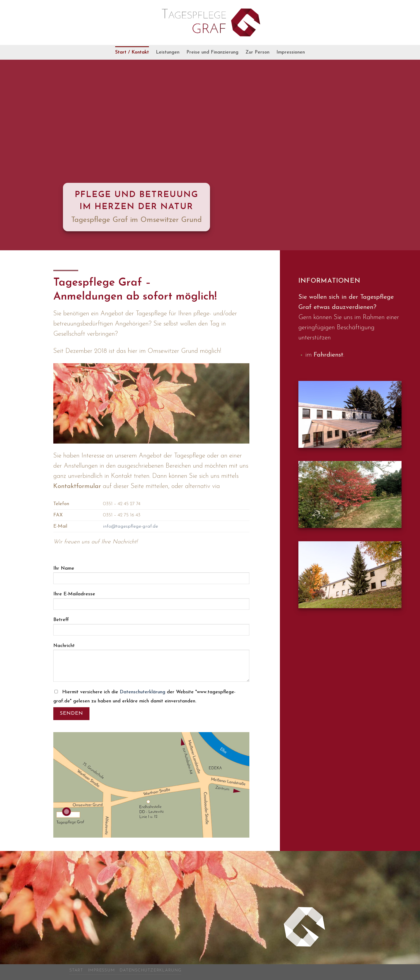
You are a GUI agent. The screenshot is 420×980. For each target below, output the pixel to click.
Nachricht (151, 665)
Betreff (151, 629)
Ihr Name (151, 577)
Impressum (101, 970)
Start (76, 970)
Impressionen (291, 52)
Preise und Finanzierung (212, 52)
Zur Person (257, 52)
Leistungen (168, 52)
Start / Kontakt (132, 52)
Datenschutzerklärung (150, 970)
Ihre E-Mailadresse (151, 603)
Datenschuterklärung (143, 692)
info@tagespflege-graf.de (130, 526)
